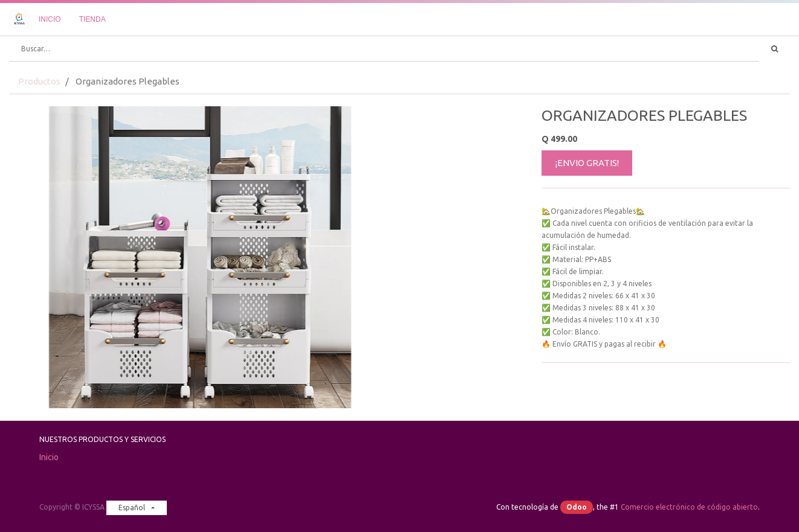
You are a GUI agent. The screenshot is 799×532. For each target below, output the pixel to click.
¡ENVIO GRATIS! (587, 163)
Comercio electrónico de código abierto (689, 507)
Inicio (49, 457)
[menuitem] (50, 19)
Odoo (577, 507)
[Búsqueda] (775, 49)
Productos (39, 81)
